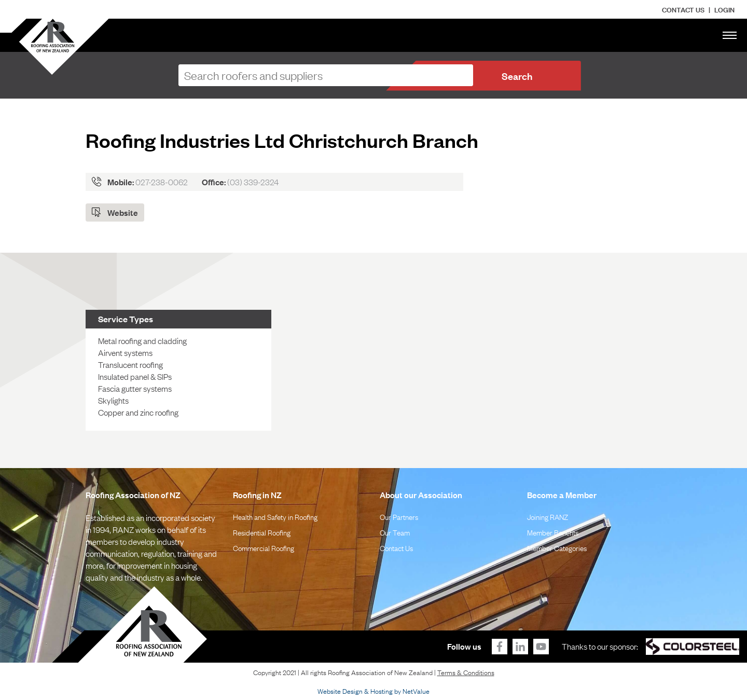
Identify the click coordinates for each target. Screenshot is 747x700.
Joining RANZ (548, 516)
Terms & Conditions (466, 672)
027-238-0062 (162, 182)
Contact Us (683, 9)
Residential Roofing (262, 532)
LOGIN (724, 9)
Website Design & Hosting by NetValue (374, 691)
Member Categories (557, 547)
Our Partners (399, 516)
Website (123, 212)
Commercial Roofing (264, 547)
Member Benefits (553, 532)
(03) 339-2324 (253, 182)
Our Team (395, 532)
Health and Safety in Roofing (275, 516)
